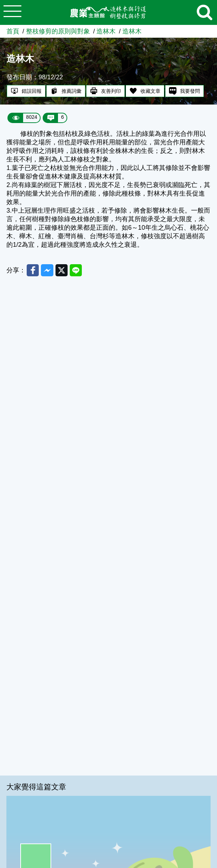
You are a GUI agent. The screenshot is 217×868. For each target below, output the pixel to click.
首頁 (13, 31)
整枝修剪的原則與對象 (58, 31)
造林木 (106, 31)
